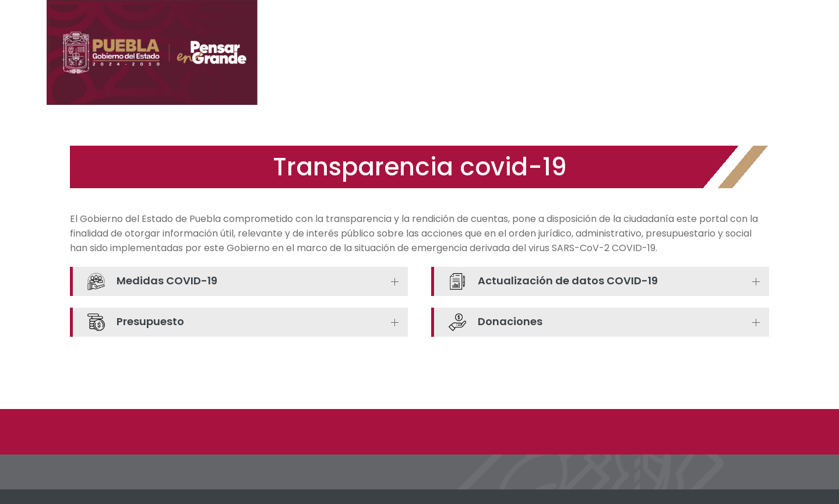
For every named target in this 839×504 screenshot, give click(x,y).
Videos (754, 70)
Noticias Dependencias (674, 70)
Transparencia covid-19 (420, 167)
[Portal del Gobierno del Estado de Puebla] (726, 27)
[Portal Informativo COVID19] (157, 53)
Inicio (387, 70)
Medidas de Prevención (463, 70)
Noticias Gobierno (568, 70)
